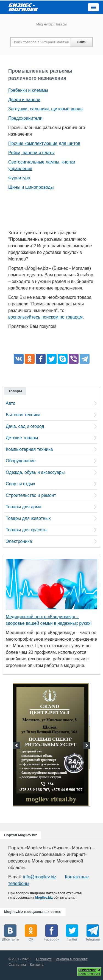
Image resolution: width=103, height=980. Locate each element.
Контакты (37, 965)
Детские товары (22, 438)
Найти (82, 42)
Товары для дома (23, 507)
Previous (17, 746)
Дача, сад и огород (25, 426)
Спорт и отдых (20, 484)
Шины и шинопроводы (31, 187)
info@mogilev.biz (40, 877)
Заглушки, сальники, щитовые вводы (46, 109)
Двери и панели (24, 100)
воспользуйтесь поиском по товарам (45, 317)
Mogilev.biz (44, 24)
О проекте (44, 959)
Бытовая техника (23, 415)
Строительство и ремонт (31, 495)
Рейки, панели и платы (31, 153)
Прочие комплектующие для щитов (44, 143)
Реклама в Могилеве (72, 959)
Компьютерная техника (29, 449)
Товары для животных (28, 518)
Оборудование (21, 461)
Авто (11, 403)
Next (86, 746)
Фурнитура (19, 178)
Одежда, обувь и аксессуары (35, 472)
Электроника (19, 541)
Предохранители (25, 118)
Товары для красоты (27, 530)
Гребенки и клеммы (28, 90)
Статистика (17, 965)
